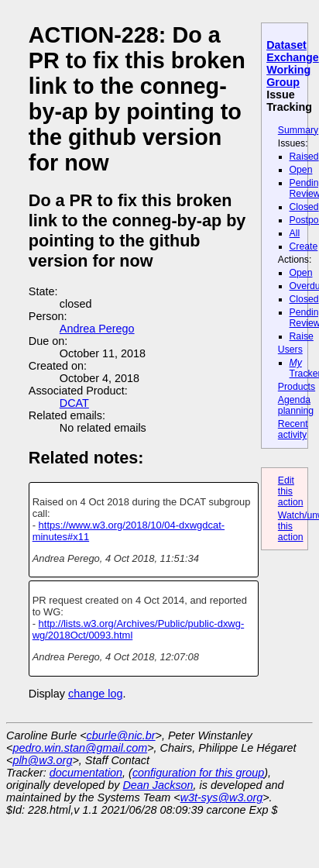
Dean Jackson (158, 785)
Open (301, 170)
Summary (298, 130)
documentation (86, 773)
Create (304, 246)
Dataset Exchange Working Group (293, 64)
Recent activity (293, 429)
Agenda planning (296, 405)
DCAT (74, 403)
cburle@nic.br (121, 735)
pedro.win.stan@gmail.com (80, 748)
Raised (304, 157)
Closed (304, 207)
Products (297, 387)
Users (290, 350)
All (295, 233)
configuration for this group (198, 773)
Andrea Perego (97, 329)
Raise (302, 336)
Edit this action (291, 491)
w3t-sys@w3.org (222, 797)
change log (95, 694)
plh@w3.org (42, 760)
